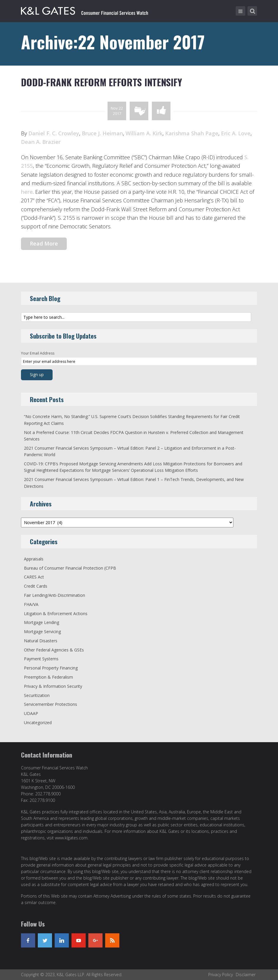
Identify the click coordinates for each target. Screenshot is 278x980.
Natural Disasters (41, 641)
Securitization (37, 695)
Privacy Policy (221, 975)
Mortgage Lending (42, 622)
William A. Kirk (144, 133)
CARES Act (34, 577)
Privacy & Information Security (53, 686)
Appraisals (34, 559)
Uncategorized (38, 723)
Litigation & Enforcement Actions (56, 613)
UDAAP (31, 713)
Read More (44, 243)
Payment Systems (41, 659)
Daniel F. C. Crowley (54, 133)
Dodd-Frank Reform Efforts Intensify (101, 82)
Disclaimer (246, 975)
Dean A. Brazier (41, 142)
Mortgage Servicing (42, 632)
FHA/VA (31, 604)
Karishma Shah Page (192, 133)
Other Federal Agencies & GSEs (54, 650)
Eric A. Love (236, 133)
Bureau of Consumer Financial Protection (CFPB (70, 568)
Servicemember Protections (51, 704)
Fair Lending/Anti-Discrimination (55, 595)
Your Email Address (38, 353)
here (27, 192)
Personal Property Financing (51, 668)
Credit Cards (36, 586)
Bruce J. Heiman (102, 133)
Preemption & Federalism (48, 677)
